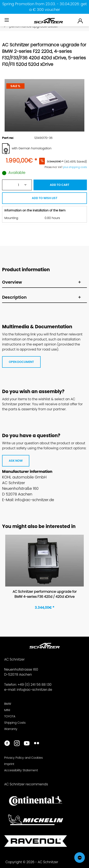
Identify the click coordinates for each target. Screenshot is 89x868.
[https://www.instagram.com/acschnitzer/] (17, 744)
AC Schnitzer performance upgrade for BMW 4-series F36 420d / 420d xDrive (45, 594)
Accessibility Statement (21, 770)
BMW (8, 704)
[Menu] (7, 20)
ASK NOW (16, 461)
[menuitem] (7, 22)
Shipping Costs (15, 723)
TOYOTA (10, 716)
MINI (7, 710)
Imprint (9, 764)
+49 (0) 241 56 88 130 (35, 685)
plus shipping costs (75, 167)
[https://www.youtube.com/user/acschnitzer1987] (27, 744)
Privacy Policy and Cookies (23, 758)
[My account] (80, 21)
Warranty (11, 729)
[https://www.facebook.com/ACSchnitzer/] (7, 744)
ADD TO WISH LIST (45, 198)
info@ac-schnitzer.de (34, 690)
